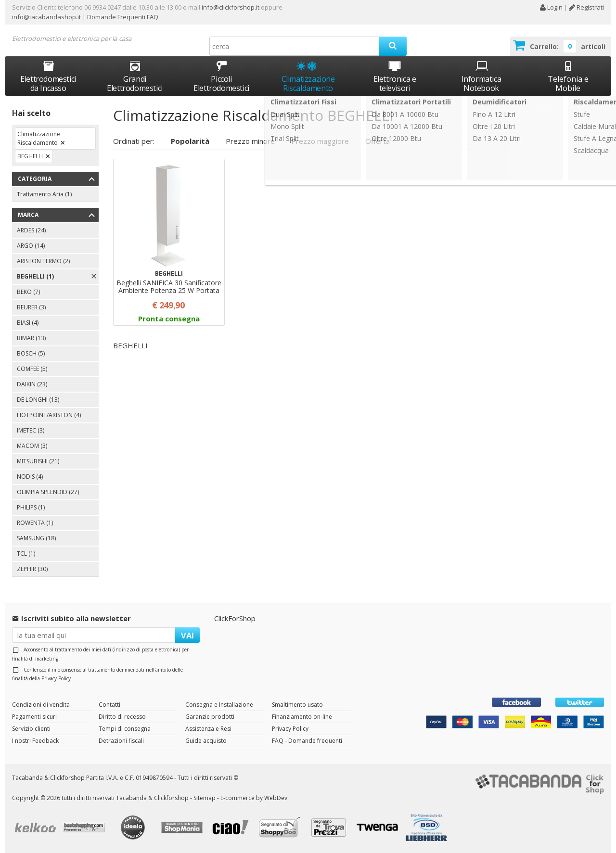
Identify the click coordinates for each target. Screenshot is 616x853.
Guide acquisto (206, 741)
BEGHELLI (30, 156)
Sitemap (205, 798)
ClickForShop (235, 618)
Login (551, 7)
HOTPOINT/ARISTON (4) (49, 415)
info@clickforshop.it (231, 7)
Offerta (378, 141)
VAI (187, 635)
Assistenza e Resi (208, 729)
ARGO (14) (31, 246)
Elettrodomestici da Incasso (48, 76)
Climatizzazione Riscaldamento (308, 83)
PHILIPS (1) (31, 507)
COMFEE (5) (32, 369)
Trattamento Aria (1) (44, 194)
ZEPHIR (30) (32, 569)
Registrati (586, 7)
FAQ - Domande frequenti (307, 741)
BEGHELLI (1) (35, 276)
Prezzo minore (250, 141)
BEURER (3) (31, 307)
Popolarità (190, 141)
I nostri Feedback (35, 741)
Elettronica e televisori (395, 76)
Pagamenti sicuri (34, 717)
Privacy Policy (56, 678)
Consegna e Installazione (219, 705)
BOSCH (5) (31, 353)
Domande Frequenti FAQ (122, 17)
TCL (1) (26, 554)
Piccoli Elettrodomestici (221, 76)
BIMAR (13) (31, 338)
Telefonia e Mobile (568, 76)
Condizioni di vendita (41, 705)
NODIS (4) (30, 477)
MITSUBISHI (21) (38, 461)
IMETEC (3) (31, 430)
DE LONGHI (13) (38, 400)
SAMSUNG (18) (36, 538)
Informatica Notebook (481, 76)
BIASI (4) (28, 323)
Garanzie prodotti (210, 717)
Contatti (109, 705)
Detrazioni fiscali (121, 741)
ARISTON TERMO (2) (43, 261)
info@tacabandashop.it (46, 17)
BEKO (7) (28, 292)
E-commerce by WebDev (254, 798)
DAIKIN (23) (32, 384)
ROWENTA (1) (35, 523)
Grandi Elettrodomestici (135, 76)
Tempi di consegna (125, 729)
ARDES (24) (31, 230)
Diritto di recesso (122, 717)
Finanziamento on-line (302, 717)
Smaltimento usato (297, 705)
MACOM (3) (32, 446)
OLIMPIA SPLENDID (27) (48, 492)
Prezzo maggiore (320, 141)
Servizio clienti (31, 729)
